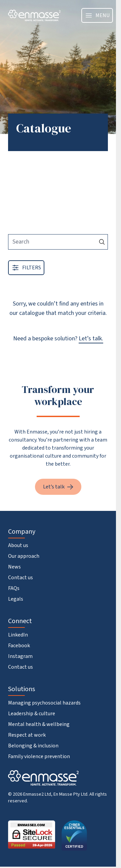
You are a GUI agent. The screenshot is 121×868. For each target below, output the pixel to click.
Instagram (20, 656)
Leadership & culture (32, 714)
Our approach (24, 556)
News (14, 567)
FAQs (14, 588)
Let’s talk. (91, 339)
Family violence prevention (39, 756)
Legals (16, 599)
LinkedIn (18, 635)
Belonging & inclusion (33, 746)
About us (18, 545)
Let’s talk (58, 487)
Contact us (21, 578)
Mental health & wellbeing (39, 724)
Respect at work (27, 735)
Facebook (19, 646)
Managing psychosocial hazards (44, 703)
